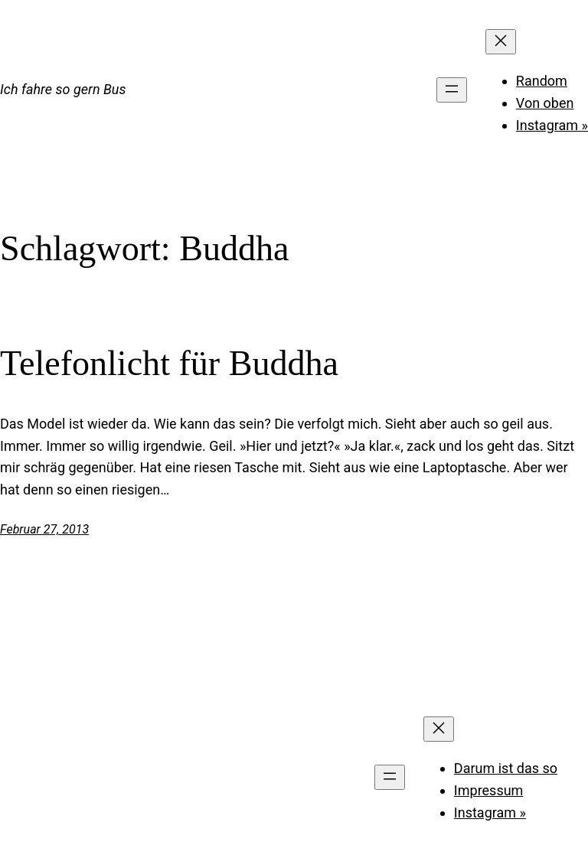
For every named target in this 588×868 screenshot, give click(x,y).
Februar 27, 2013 (44, 529)
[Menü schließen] (501, 42)
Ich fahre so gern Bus (63, 89)
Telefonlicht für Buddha (169, 363)
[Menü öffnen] (452, 90)
